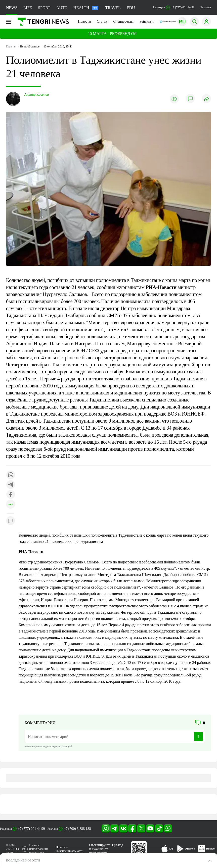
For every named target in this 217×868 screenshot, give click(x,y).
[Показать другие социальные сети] (11, 505)
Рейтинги (147, 21)
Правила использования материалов (39, 849)
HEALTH (86, 8)
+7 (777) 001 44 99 (31, 829)
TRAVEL (113, 8)
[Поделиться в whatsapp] (11, 475)
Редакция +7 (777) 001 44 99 (174, 7)
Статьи (102, 21)
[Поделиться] (206, 99)
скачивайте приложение (99, 851)
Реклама (206, 7)
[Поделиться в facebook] (11, 495)
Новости (84, 21)
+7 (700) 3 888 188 (77, 829)
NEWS (12, 8)
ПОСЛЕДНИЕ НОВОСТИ (23, 860)
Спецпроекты (123, 21)
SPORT (44, 8)
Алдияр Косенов (36, 95)
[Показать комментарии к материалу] (11, 521)
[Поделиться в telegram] (11, 485)
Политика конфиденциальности (70, 849)
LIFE (28, 8)
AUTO (62, 8)
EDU (131, 8)
